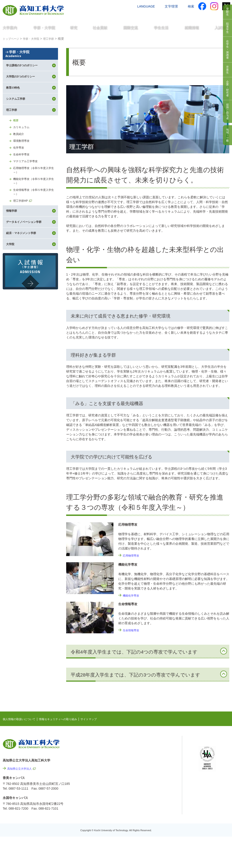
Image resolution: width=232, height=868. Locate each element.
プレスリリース (159, 813)
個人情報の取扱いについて (22, 719)
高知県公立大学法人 (22, 769)
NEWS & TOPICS (154, 744)
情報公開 (154, 801)
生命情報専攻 (132, 630)
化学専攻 (19, 172)
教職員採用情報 (159, 826)
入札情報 (154, 838)
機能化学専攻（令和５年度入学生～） (35, 209)
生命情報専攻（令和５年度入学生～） (35, 221)
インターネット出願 (210, 15)
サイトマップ (102, 719)
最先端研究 (149, 758)
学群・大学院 (30, 62)
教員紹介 (19, 157)
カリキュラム (23, 149)
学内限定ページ (210, 763)
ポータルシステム (211, 756)
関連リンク (149, 765)
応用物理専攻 (132, 555)
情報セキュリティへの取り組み (67, 719)
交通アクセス (138, 15)
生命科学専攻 (23, 179)
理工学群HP (22, 231)
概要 (16, 142)
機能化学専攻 (132, 595)
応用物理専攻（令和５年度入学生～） (35, 197)
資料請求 (185, 15)
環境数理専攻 (23, 164)
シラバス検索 (208, 749)
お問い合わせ (163, 15)
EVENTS (148, 751)
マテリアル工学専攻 (27, 187)
